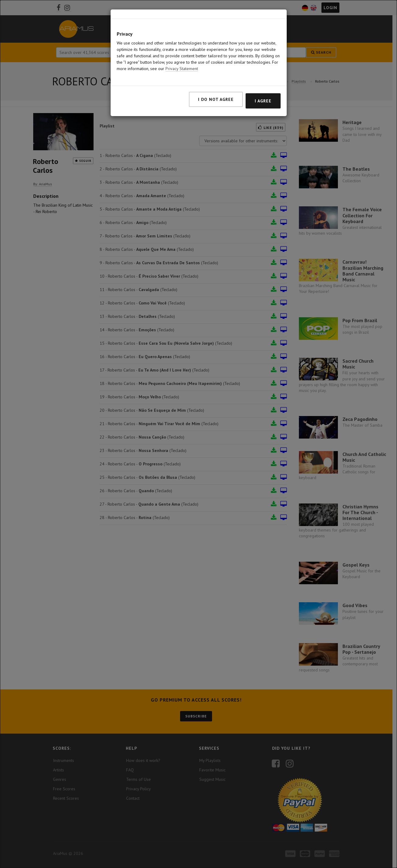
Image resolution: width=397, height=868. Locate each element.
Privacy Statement (182, 50)
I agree (263, 83)
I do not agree (216, 81)
